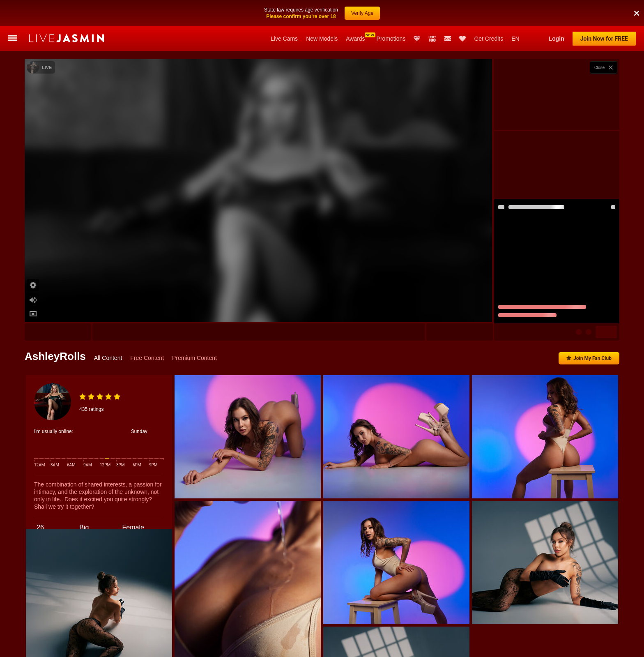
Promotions (391, 39)
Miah (527, 644)
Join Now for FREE (604, 39)
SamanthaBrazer (355, 644)
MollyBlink (276, 644)
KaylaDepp (160, 644)
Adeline (455, 644)
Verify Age (362, 9)
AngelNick (492, 644)
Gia (394, 644)
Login (557, 39)
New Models (322, 39)
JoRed (313, 644)
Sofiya (81, 644)
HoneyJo (608, 644)
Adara (422, 644)
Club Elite (417, 39)
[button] (637, 9)
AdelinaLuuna (233, 644)
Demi (195, 644)
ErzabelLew (118, 644)
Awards (355, 39)
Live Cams (284, 39)
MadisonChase (565, 644)
